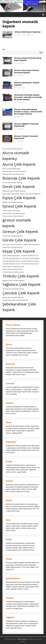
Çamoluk (10, 383)
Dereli (9, 422)
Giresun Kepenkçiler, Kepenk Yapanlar (27, 84)
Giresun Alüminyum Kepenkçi (28, 32)
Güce (8, 520)
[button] (43, 14)
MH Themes (22, 639)
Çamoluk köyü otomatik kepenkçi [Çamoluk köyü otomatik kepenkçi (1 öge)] (13, 289)
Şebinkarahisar (13, 578)
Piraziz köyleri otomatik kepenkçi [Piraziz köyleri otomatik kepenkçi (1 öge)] (13, 267)
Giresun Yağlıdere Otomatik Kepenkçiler (26, 125)
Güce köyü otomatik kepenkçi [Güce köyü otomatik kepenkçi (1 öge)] (12, 244)
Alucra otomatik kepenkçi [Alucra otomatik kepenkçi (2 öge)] (16, 156)
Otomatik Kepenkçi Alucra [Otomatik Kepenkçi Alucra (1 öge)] (30, 256)
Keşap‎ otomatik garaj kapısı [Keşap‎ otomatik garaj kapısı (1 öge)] (11, 256)
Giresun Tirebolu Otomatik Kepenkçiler (26, 137)
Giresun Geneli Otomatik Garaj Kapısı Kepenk (28, 59)
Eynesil (9, 481)
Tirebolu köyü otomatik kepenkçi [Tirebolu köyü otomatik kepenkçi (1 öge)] (13, 272)
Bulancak (10, 364)
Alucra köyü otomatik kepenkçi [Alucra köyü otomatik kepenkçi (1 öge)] (13, 149)
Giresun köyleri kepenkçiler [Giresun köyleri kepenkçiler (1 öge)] (11, 211)
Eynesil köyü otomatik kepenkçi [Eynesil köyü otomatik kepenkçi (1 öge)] (13, 202)
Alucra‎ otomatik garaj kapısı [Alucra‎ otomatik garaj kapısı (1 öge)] (11, 169)
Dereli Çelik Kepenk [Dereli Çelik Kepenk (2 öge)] (19, 187)
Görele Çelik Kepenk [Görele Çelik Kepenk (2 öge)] (19, 240)
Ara (4, 49)
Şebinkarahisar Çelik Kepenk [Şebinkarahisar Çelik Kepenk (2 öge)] (19, 307)
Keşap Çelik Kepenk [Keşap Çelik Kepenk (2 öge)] (19, 251)
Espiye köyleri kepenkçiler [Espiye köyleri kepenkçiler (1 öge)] (11, 194)
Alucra (9, 344)
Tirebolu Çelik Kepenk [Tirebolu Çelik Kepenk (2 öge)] (21, 276)
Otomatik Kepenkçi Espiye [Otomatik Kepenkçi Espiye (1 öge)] (31, 258)
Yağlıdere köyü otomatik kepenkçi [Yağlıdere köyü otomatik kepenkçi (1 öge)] (13, 280)
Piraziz (9, 559)
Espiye (9, 461)
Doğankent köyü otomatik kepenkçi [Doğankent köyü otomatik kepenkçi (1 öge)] (14, 191)
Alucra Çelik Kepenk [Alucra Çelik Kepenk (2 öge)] (19, 164)
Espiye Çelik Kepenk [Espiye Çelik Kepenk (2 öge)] (19, 198)
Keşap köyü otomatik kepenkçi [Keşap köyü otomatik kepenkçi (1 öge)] (12, 247)
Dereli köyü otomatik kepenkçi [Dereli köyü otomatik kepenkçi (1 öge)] (13, 183)
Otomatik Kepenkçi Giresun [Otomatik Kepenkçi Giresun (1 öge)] (30, 261)
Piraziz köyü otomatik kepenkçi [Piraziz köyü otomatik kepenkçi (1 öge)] (13, 269)
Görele (9, 500)
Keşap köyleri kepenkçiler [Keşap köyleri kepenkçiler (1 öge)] (32, 244)
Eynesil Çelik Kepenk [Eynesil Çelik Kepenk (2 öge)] (19, 206)
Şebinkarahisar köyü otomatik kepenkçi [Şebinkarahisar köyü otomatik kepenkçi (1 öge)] (15, 300)
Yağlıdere (10, 617)
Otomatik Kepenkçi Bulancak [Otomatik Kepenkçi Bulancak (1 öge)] (12, 258)
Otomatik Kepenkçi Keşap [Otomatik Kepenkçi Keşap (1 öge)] (30, 264)
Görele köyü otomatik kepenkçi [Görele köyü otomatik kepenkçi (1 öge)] (13, 236)
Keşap (9, 539)
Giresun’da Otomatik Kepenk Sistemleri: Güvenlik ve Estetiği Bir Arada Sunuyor (28, 97)
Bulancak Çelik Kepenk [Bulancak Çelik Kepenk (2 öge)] (21, 178)
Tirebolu (10, 598)
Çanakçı (10, 403)
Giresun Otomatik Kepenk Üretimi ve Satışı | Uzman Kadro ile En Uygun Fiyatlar (28, 112)
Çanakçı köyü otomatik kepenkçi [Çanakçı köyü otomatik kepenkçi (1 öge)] (13, 297)
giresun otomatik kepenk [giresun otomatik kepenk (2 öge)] (17, 223)
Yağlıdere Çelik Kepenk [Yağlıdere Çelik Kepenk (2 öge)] (21, 284)
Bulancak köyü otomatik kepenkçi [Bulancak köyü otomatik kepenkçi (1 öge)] (13, 174)
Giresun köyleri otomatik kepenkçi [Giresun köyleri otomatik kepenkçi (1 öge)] (14, 213)
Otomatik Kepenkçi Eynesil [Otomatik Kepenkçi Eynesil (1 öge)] (11, 261)
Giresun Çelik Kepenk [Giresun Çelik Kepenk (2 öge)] (20, 232)
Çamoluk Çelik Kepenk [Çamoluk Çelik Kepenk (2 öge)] (21, 293)
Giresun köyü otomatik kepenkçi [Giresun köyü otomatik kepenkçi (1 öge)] (13, 216)
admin (31, 35)
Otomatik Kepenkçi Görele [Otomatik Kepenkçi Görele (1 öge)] (11, 264)
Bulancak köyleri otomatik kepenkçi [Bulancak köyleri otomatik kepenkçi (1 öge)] (14, 171)
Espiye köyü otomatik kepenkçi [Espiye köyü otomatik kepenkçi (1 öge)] (30, 194)
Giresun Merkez (13, 325)
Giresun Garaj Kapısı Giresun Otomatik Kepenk (27, 71)
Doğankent (11, 442)
